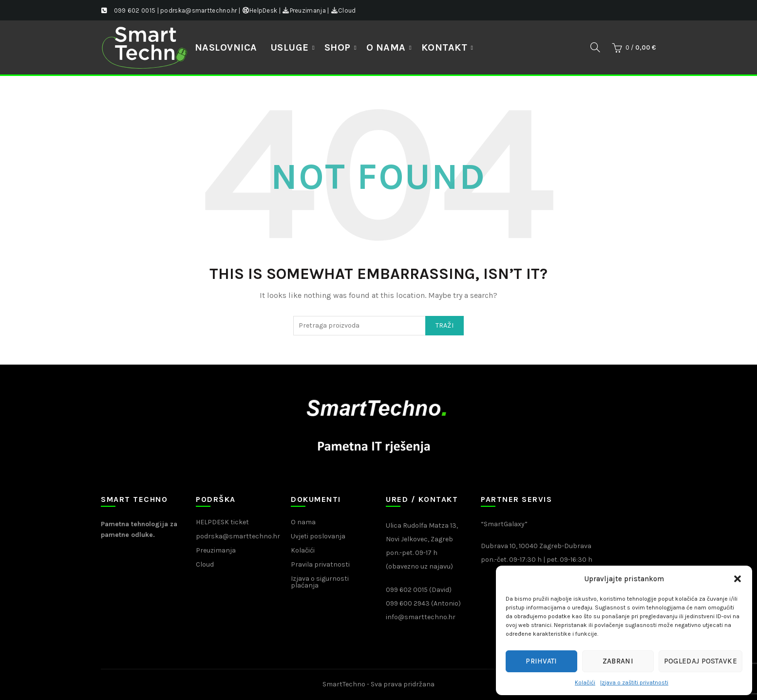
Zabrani (618, 661)
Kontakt (445, 47)
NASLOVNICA (226, 47)
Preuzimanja (304, 10)
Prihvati (541, 661)
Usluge (290, 47)
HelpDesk (260, 10)
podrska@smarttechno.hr (238, 536)
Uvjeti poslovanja (318, 536)
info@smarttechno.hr (421, 617)
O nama (386, 47)
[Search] (595, 47)
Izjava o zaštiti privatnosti (634, 682)
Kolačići (585, 682)
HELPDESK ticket (222, 522)
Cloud (343, 10)
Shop (338, 47)
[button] (738, 579)
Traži (445, 325)
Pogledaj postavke (700, 661)
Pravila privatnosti (320, 564)
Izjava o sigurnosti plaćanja (320, 582)
